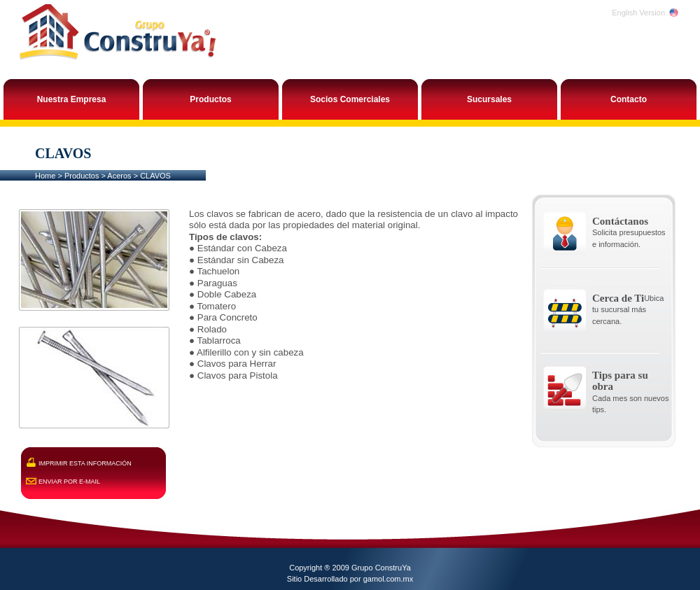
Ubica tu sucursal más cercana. (628, 310)
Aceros (119, 176)
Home (45, 176)
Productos (82, 176)
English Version (638, 13)
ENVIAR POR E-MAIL (69, 482)
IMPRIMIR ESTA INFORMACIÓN (85, 463)
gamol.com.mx (388, 579)
